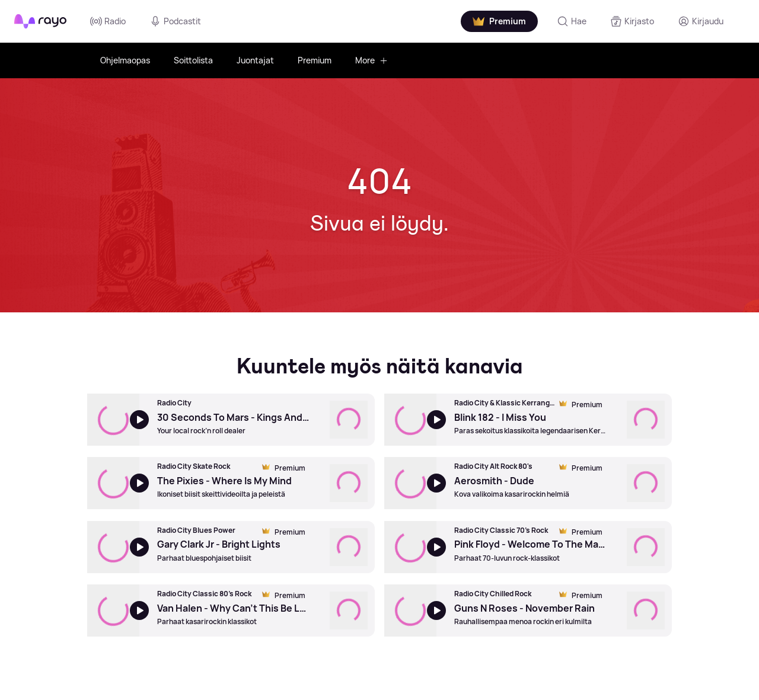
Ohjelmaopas (125, 60)
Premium (315, 60)
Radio (108, 21)
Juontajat (255, 60)
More (371, 60)
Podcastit (175, 21)
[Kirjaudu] (701, 21)
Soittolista (193, 60)
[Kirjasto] (632, 21)
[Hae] (572, 21)
